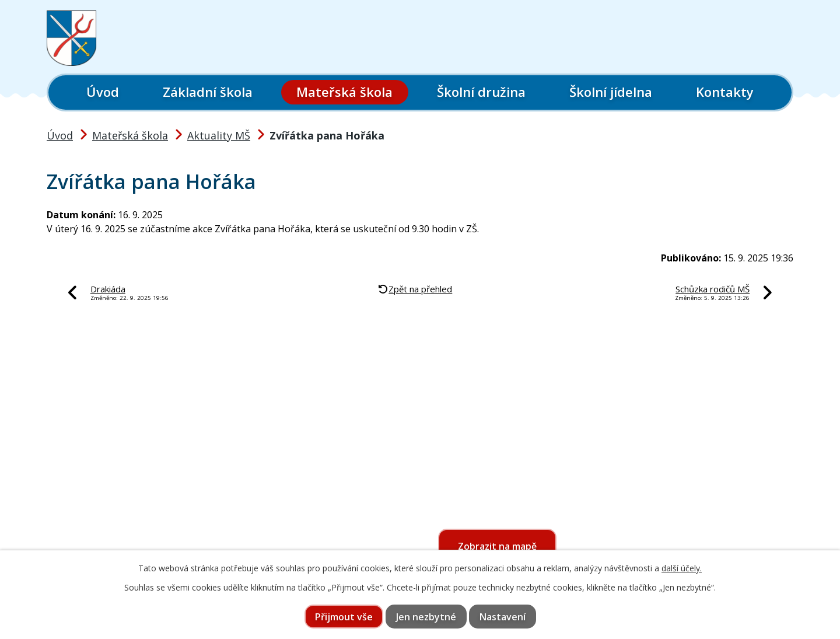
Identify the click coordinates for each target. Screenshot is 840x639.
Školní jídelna (611, 92)
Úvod (103, 92)
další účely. (682, 568)
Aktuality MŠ (219, 135)
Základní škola (208, 92)
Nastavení (503, 617)
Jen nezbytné (426, 617)
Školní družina (481, 92)
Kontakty (725, 92)
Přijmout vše (344, 617)
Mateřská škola (344, 92)
